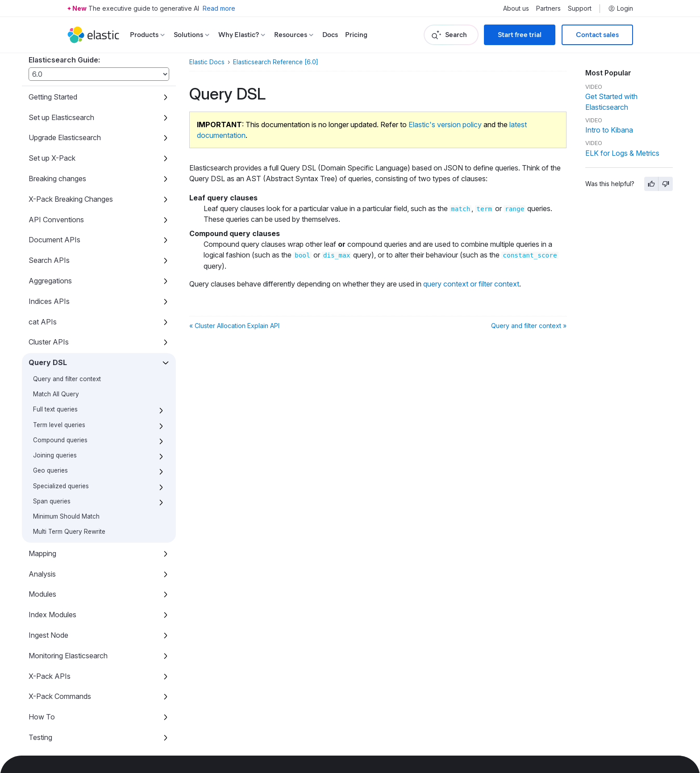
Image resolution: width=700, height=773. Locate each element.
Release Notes (52, 717)
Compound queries (60, 379)
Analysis (42, 513)
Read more (219, 8)
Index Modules (52, 553)
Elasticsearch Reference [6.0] (276, 62)
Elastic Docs (207, 62)
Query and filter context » (529, 326)
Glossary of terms (57, 697)
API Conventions (56, 158)
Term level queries (59, 364)
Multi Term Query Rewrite (69, 470)
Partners (548, 8)
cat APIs (43, 261)
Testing (40, 676)
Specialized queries (61, 425)
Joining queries (55, 394)
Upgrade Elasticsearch (65, 76)
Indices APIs (49, 240)
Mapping (42, 492)
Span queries (52, 440)
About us (516, 8)
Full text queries (55, 348)
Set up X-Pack (52, 97)
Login (621, 8)
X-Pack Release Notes (65, 737)
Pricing (356, 35)
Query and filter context (67, 318)
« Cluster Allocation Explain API (234, 326)
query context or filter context (471, 284)
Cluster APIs (49, 281)
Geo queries (50, 409)
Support (580, 8)
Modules (42, 533)
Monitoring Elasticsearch (68, 594)
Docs (330, 35)
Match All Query (56, 333)
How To (42, 656)
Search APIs (49, 199)
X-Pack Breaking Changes (71, 138)
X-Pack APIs (50, 615)
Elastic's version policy (445, 125)
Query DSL (48, 301)
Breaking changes (57, 117)
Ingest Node (48, 574)
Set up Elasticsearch (61, 56)
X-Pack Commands (60, 635)
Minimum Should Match (66, 455)
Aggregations (50, 220)
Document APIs (54, 179)
